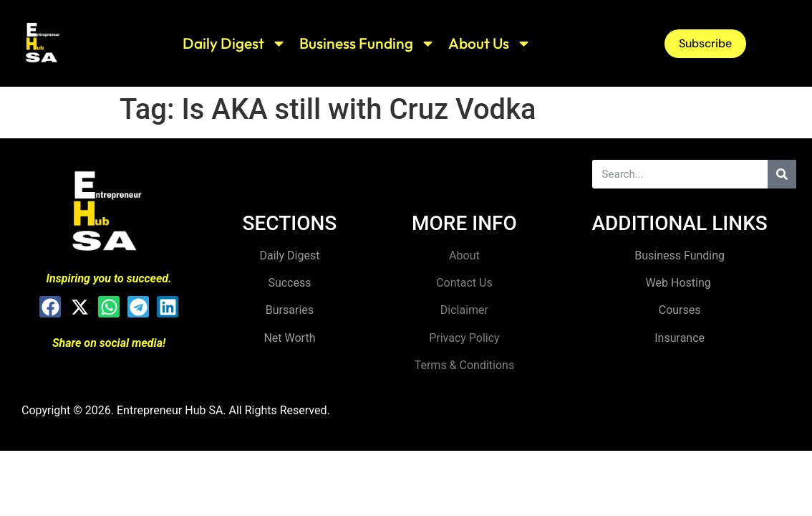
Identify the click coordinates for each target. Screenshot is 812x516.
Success (289, 283)
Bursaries (290, 310)
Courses (680, 310)
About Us (490, 43)
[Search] (782, 174)
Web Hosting (680, 283)
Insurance (680, 338)
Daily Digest (235, 43)
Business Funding (367, 43)
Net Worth (289, 338)
